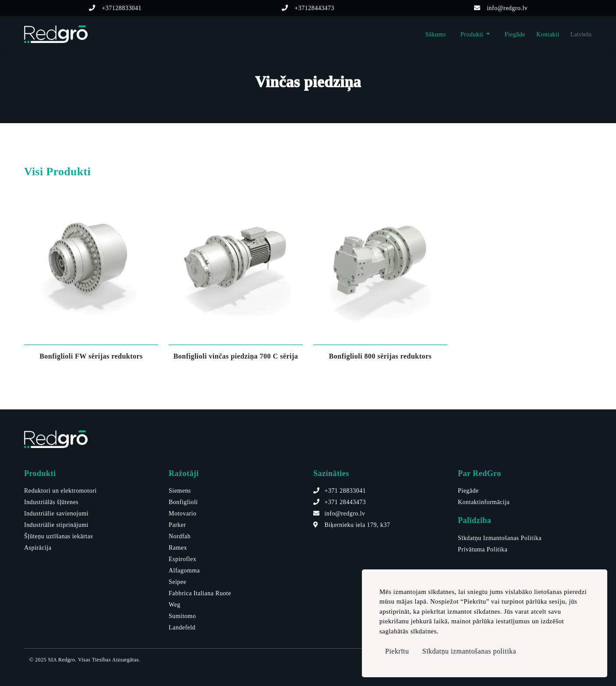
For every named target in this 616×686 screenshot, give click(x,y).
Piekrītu (397, 651)
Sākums (436, 34)
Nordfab (180, 536)
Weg (175, 605)
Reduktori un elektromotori (60, 491)
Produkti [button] (473, 34)
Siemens (180, 491)
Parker (177, 525)
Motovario (182, 514)
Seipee (177, 582)
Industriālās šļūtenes (51, 502)
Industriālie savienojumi (56, 514)
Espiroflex (182, 559)
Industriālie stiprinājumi (56, 525)
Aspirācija (38, 548)
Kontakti (548, 34)
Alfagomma (184, 570)
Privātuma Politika (483, 549)
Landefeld (182, 627)
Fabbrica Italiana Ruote (200, 593)
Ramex (178, 548)
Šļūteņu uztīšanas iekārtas (58, 536)
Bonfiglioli (183, 502)
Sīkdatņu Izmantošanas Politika (500, 538)
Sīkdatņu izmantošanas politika (469, 651)
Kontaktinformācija (484, 502)
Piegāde (515, 34)
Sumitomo (182, 616)
